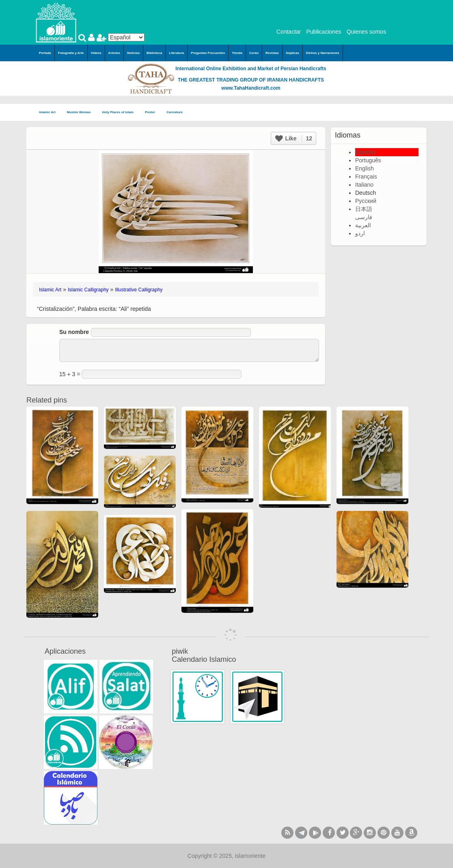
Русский (366, 201)
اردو (360, 233)
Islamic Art (50, 113)
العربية (363, 225)
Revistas (272, 53)
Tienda (237, 53)
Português (368, 160)
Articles (114, 53)
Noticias (133, 53)
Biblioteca (154, 53)
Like (294, 138)
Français (366, 177)
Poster (152, 113)
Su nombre (74, 332)
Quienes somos (366, 32)
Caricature (175, 112)
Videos (96, 53)
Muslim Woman (81, 113)
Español (366, 152)
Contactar (289, 32)
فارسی (364, 217)
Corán (254, 53)
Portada (45, 53)
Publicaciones (324, 32)
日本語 (364, 209)
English (365, 168)
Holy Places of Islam (121, 113)
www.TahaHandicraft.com (251, 88)
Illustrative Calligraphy (139, 290)
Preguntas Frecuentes (208, 53)
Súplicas (292, 53)
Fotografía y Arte (71, 53)
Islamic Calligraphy (88, 290)
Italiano (364, 185)
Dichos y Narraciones (323, 53)
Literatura (176, 53)
